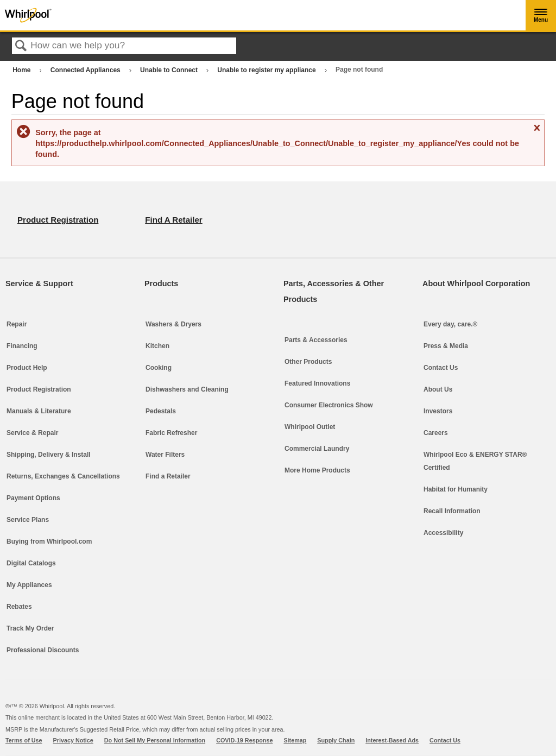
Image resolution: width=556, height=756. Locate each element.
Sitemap (295, 740)
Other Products (308, 362)
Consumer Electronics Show (329, 405)
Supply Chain (336, 740)
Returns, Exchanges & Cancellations (63, 476)
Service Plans (28, 520)
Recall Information (452, 511)
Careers (436, 433)
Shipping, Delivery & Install (49, 455)
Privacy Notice (73, 740)
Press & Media (446, 346)
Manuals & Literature (39, 411)
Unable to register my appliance (267, 70)
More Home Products (317, 470)
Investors (438, 411)
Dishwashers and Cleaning (187, 389)
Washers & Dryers (173, 324)
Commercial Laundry (317, 449)
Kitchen (157, 346)
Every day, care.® (450, 324)
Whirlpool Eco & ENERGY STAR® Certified (475, 461)
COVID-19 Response (244, 740)
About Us (438, 389)
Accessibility (443, 533)
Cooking (159, 368)
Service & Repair (32, 433)
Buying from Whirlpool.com (49, 541)
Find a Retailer (168, 476)
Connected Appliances (86, 70)
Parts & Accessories (316, 340)
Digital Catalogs (31, 563)
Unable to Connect (170, 70)
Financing (22, 346)
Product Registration (39, 389)
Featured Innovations (317, 383)
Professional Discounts (43, 650)
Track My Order (30, 628)
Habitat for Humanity (456, 489)
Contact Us (441, 368)
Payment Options (33, 498)
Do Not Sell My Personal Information (155, 740)
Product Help (27, 368)
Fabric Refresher (171, 433)
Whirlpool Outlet (310, 427)
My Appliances (29, 585)
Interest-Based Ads (392, 740)
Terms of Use (24, 740)
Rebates (19, 607)
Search (21, 46)
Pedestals (161, 411)
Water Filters (165, 455)
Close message (536, 132)
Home (23, 70)
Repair (17, 324)
